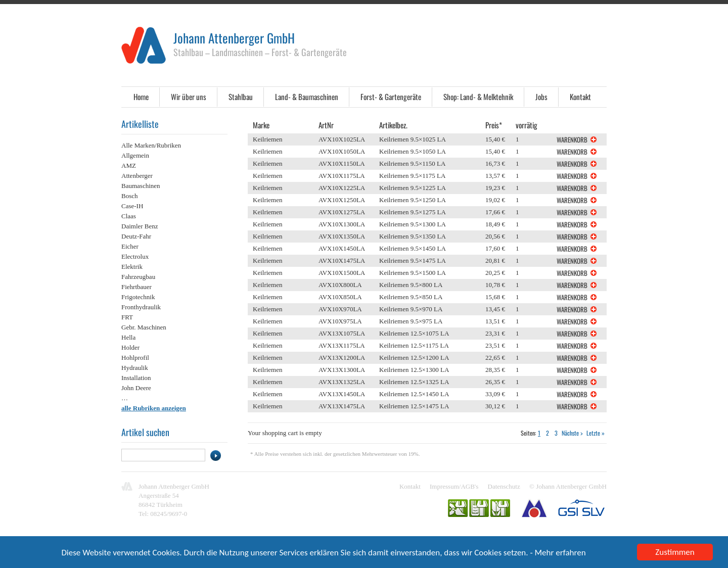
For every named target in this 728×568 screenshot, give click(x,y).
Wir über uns (189, 97)
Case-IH (132, 206)
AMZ (129, 165)
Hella (128, 337)
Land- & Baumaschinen (307, 97)
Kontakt (580, 97)
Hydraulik (135, 368)
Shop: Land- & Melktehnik (478, 97)
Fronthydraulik (141, 307)
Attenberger (137, 176)
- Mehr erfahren (558, 554)
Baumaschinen (141, 186)
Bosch (130, 196)
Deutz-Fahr (136, 236)
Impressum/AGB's (454, 486)
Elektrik (132, 267)
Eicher (130, 246)
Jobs (541, 97)
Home (141, 97)
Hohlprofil (135, 358)
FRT (127, 317)
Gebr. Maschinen (144, 327)
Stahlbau (241, 97)
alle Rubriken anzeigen (154, 408)
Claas (129, 216)
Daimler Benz (140, 226)
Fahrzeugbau (138, 277)
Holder (130, 347)
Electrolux (135, 256)
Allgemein (135, 155)
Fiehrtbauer (136, 287)
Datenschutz (504, 486)
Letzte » (596, 433)
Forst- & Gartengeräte (391, 97)
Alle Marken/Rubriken (151, 145)
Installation (136, 378)
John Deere (136, 388)
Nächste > (572, 433)
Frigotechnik (138, 297)
